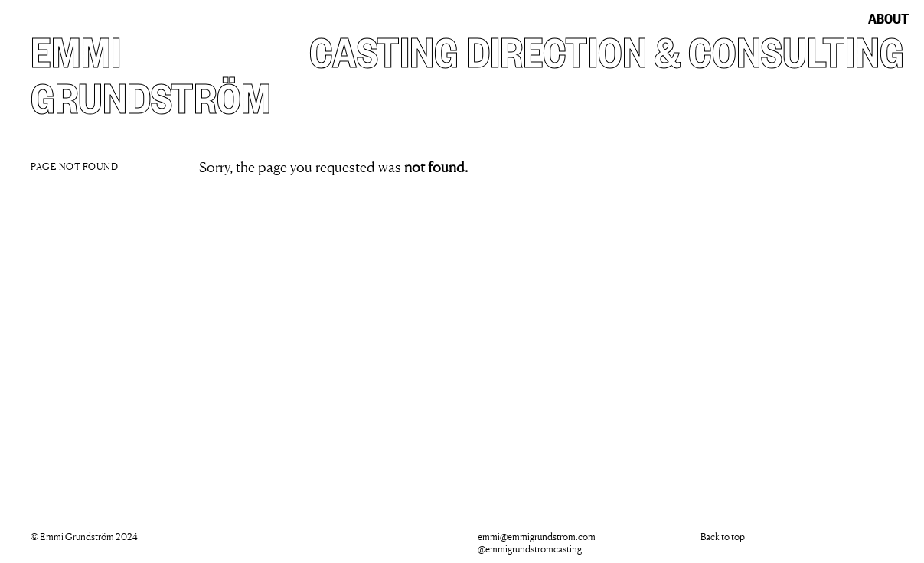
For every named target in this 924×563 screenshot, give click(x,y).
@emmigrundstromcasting (530, 549)
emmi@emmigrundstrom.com (537, 537)
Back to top (723, 537)
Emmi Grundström (151, 72)
